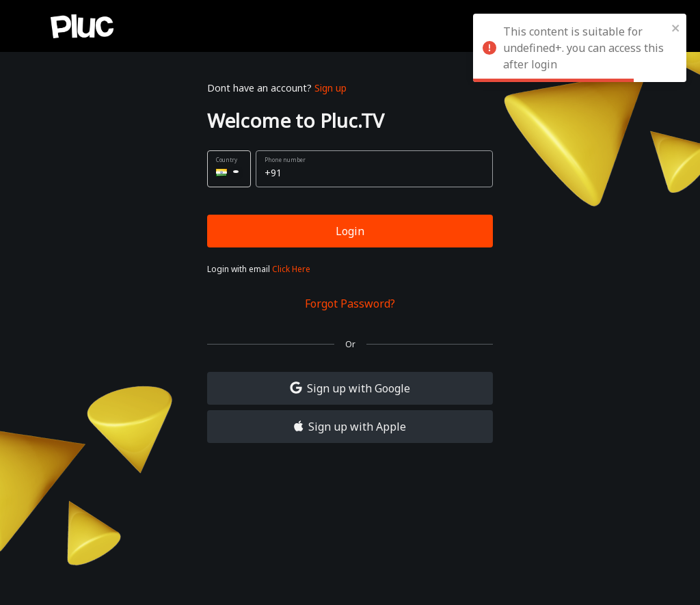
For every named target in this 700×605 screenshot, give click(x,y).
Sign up (331, 88)
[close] (676, 27)
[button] (229, 169)
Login (350, 231)
